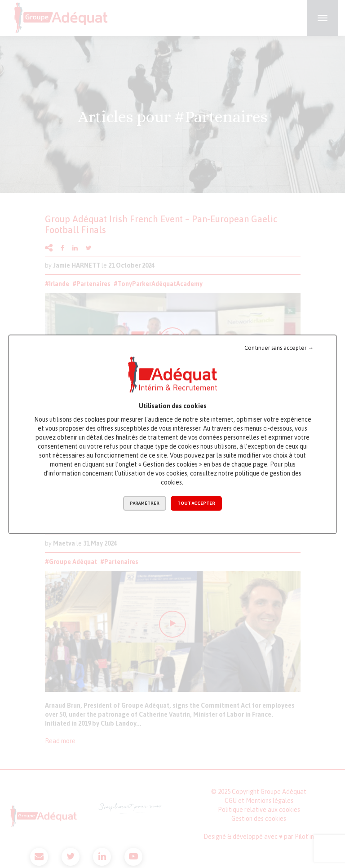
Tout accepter (196, 503)
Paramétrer (145, 503)
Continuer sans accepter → (279, 348)
